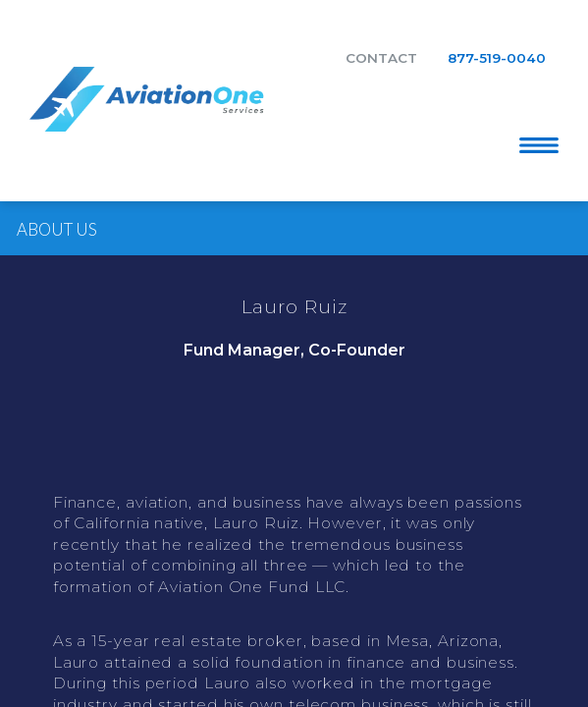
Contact (381, 58)
